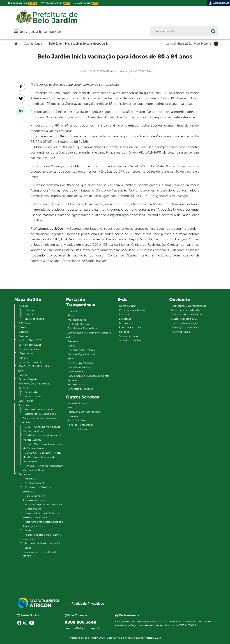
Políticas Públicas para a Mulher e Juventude (42, 537)
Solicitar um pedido (130, 340)
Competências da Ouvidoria (186, 315)
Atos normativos (77, 320)
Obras (28, 531)
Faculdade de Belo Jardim (39, 410)
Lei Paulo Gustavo (29, 349)
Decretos (124, 315)
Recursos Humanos (79, 385)
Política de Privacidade (86, 604)
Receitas (72, 380)
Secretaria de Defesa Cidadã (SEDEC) (39, 554)
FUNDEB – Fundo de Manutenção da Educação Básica (43, 468)
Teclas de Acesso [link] (55, 3)
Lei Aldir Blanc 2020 (30, 340)
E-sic (70, 408)
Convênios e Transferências (83, 328)
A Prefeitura (25, 323)
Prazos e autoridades (131, 327)
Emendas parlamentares (81, 350)
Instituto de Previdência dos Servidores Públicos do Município (42, 416)
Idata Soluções (136, 638)
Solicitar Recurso (128, 336)
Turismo (23, 388)
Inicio (71, 359)
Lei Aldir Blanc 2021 (179, 43)
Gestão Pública (33, 509)
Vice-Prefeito (203, 43)
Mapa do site (26, 353)
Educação (73, 311)
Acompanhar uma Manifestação (189, 306)
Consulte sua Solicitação (133, 310)
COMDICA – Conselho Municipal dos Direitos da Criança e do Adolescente (43, 457)
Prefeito (23, 375)
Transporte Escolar (78, 429)
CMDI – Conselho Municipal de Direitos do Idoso (42, 429)
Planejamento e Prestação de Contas (88, 376)
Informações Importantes (185, 327)
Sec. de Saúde (33, 44)
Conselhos (25, 423)
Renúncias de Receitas (80, 389)
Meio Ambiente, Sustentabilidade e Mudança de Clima (43, 524)
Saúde (28, 548)
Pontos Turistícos (34, 397)
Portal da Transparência (81, 425)
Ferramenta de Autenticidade (84, 412)
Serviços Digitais (28, 379)
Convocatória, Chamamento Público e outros (88, 335)
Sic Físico (124, 332)
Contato (23, 332)
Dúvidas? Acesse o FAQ (184, 319)
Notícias (23, 358)
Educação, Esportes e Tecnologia (43, 505)
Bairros (23, 327)
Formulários (126, 323)
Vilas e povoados (34, 319)
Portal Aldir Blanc (77, 421)
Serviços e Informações (41, 31)
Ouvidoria (73, 416)
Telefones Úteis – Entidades (34, 384)
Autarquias (25, 405)
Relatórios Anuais (180, 332)
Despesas (73, 341)
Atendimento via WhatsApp (186, 310)
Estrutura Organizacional (81, 354)
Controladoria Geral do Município (37, 489)
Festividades (32, 392)
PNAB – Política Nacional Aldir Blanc (35, 369)
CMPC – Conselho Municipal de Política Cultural (42, 438)
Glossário (24, 336)
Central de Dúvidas (78, 324)
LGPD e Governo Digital (81, 363)
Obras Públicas (76, 372)
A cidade (24, 306)
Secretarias (25, 474)
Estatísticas (125, 319)
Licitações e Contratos (80, 367)
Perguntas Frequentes (31, 362)
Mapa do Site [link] (86, 3)
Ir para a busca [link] (23, 3)
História (29, 315)
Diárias (71, 346)
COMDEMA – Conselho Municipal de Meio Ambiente (43, 446)
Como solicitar (127, 306)
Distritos (29, 310)
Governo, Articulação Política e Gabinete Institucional (41, 515)
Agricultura (31, 479)
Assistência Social (34, 483)
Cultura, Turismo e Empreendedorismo (35, 498)
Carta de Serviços (77, 403)
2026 (101, 638)
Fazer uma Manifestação (184, 323)
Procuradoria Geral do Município (43, 543)
